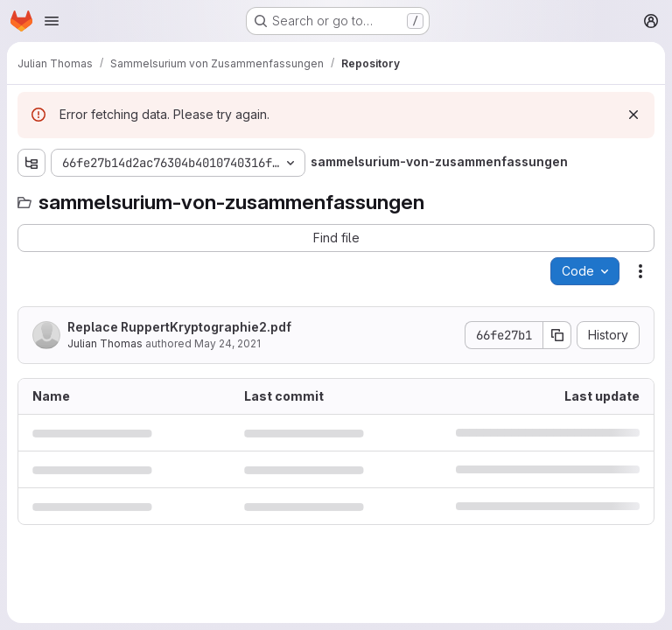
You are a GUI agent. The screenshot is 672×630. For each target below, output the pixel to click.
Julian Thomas (105, 343)
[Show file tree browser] (31, 163)
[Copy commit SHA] (557, 335)
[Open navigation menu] (52, 21)
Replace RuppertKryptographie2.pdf (179, 327)
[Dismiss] (633, 115)
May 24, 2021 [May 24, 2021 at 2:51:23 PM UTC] (227, 343)
